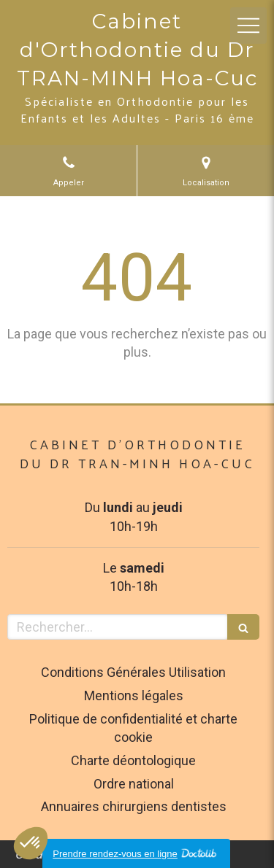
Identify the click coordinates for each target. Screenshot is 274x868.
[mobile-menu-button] (248, 26)
